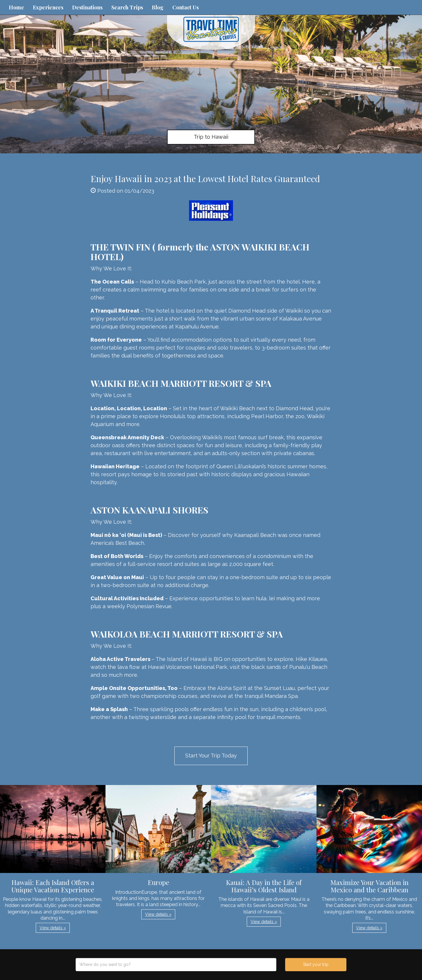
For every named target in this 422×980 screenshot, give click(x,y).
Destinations (87, 7)
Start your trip (316, 964)
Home (16, 7)
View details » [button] (53, 928)
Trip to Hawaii (211, 137)
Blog (158, 7)
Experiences (48, 7)
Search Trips (127, 7)
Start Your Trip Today (211, 756)
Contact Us (186, 7)
